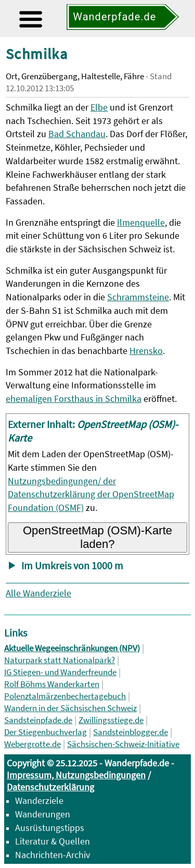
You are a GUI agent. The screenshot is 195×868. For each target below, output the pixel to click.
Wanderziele (39, 800)
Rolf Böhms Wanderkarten (52, 684)
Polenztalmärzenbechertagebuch (65, 696)
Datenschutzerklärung (50, 787)
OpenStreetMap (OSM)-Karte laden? (97, 537)
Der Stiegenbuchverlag (45, 732)
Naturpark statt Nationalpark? (60, 660)
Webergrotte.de (32, 744)
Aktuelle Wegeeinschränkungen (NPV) (72, 648)
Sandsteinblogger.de (131, 732)
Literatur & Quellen (53, 841)
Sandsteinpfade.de (38, 720)
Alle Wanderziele (38, 593)
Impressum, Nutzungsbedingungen (76, 775)
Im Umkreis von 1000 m (72, 566)
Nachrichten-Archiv (53, 855)
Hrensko (146, 351)
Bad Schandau (77, 134)
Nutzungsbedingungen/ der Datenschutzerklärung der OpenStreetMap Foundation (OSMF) (91, 494)
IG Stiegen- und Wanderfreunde (60, 672)
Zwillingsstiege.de (111, 720)
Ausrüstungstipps (50, 828)
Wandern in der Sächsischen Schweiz (70, 708)
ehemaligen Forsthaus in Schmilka (74, 399)
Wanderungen (43, 814)
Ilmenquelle (141, 222)
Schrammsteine (138, 297)
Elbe (99, 107)
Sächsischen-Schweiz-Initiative (123, 744)
